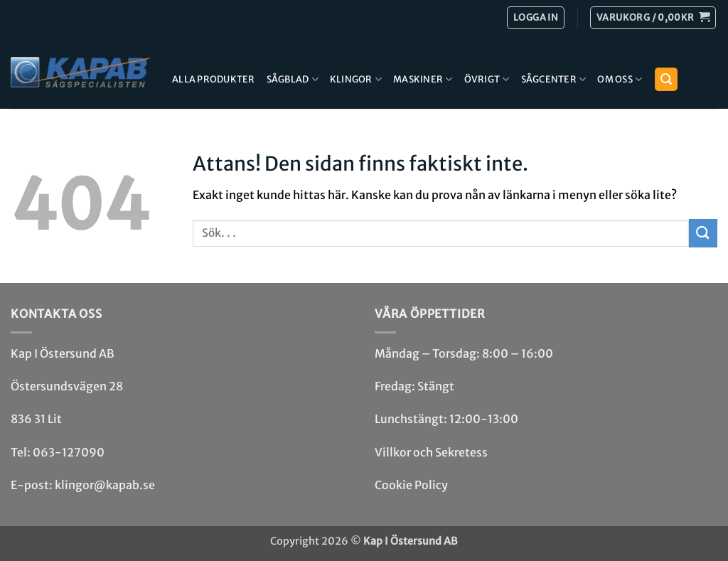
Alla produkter (214, 79)
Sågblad (293, 79)
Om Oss (620, 79)
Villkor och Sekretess (431, 452)
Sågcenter (554, 79)
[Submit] (703, 233)
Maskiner (423, 79)
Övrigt (487, 79)
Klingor (356, 79)
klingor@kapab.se (105, 485)
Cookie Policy (411, 485)
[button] (653, 18)
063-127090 (69, 452)
